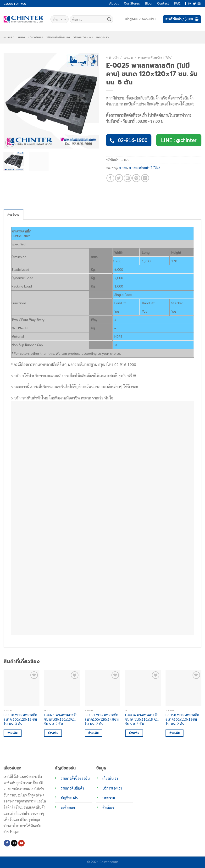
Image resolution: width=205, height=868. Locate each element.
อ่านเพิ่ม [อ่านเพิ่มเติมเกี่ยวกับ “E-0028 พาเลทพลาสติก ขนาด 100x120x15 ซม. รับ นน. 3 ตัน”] (13, 733)
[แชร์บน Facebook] (110, 178)
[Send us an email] (199, 4)
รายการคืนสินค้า (72, 788)
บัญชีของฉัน (70, 798)
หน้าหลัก (112, 57)
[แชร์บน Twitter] (119, 178)
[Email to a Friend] (128, 178)
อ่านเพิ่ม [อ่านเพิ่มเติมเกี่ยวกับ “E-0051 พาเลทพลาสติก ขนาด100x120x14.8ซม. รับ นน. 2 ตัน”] (93, 733)
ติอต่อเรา (109, 807)
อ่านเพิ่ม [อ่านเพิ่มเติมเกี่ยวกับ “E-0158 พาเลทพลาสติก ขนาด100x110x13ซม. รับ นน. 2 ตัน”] (175, 733)
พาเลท (128, 57)
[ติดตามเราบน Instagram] (190, 4)
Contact (163, 3)
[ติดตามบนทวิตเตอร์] (194, 4)
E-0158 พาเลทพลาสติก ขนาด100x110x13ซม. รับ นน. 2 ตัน (182, 719)
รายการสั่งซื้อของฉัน (75, 778)
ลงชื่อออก (68, 807)
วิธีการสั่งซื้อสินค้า (58, 37)
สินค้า (22, 37)
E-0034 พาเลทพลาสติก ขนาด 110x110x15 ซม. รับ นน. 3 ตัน (142, 719)
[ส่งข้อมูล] (109, 19)
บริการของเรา (112, 788)
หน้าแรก (9, 37)
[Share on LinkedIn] (145, 178)
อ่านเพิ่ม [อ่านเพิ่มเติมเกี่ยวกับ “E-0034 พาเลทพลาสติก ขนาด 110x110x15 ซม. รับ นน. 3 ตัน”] (134, 733)
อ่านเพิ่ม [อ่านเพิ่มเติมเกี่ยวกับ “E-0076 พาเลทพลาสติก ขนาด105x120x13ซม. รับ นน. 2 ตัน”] (53, 733)
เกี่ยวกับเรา (36, 37)
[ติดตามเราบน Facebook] (185, 4)
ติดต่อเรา (102, 37)
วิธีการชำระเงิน (83, 37)
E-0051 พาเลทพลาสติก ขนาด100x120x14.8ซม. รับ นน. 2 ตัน (102, 719)
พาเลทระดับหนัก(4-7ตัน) (155, 57)
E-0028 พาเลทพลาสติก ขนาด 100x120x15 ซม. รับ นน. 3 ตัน (21, 719)
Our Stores (132, 3)
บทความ (109, 798)
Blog (148, 3)
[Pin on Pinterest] (136, 178)
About (114, 3)
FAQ (177, 3)
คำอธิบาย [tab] (14, 215)
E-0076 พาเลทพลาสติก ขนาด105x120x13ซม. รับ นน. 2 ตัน (61, 719)
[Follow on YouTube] (21, 843)
